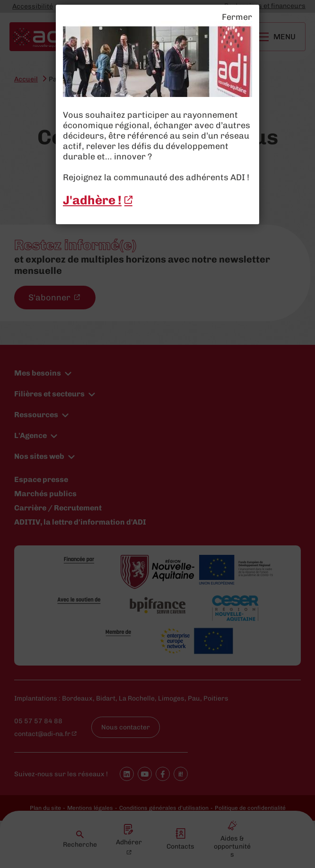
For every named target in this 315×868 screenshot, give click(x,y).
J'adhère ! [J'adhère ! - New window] (92, 200)
